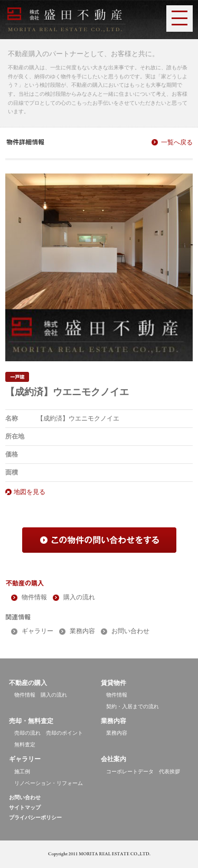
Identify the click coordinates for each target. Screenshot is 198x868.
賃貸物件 (114, 683)
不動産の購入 (28, 683)
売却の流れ (27, 733)
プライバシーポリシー (35, 817)
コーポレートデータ (130, 771)
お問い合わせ (130, 631)
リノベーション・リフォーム (49, 783)
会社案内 (114, 759)
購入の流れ (79, 597)
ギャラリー (37, 631)
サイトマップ (25, 807)
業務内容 (82, 631)
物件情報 (34, 597)
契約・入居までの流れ (133, 706)
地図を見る (30, 492)
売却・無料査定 (31, 721)
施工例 (22, 771)
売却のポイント (64, 733)
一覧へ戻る (177, 142)
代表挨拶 (169, 771)
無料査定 (25, 744)
